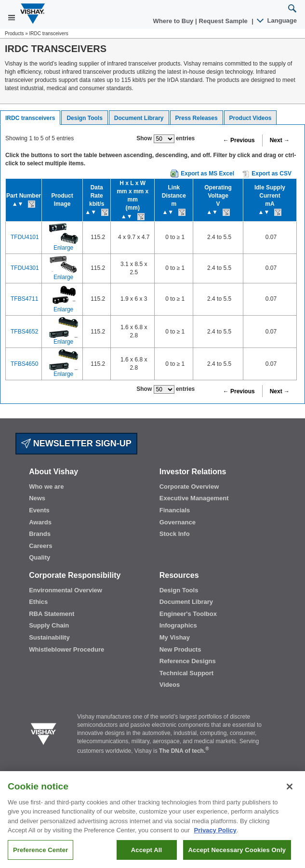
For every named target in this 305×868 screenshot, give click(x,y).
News (37, 498)
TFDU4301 (25, 268)
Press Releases (197, 118)
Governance (178, 522)
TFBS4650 (24, 364)
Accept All (146, 856)
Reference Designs (188, 661)
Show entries (166, 139)
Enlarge (63, 248)
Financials (175, 510)
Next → (280, 140)
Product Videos (251, 118)
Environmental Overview (66, 590)
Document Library (139, 118)
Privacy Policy (215, 837)
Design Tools (84, 118)
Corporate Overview (189, 487)
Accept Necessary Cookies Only (237, 856)
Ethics (38, 602)
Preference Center (40, 856)
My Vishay (175, 637)
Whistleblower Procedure (66, 649)
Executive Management (194, 498)
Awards (40, 522)
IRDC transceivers (30, 118)
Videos (170, 685)
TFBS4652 (24, 332)
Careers (40, 546)
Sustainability (49, 637)
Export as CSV (267, 174)
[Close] (290, 793)
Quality (40, 557)
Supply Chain (49, 625)
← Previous (239, 140)
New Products (180, 649)
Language (277, 20)
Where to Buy (174, 21)
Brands (40, 534)
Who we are (46, 487)
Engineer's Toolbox (188, 614)
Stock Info (175, 534)
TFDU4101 (25, 237)
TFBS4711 (24, 299)
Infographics (178, 625)
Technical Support (186, 673)
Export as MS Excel (207, 174)
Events (39, 510)
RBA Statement (52, 614)
